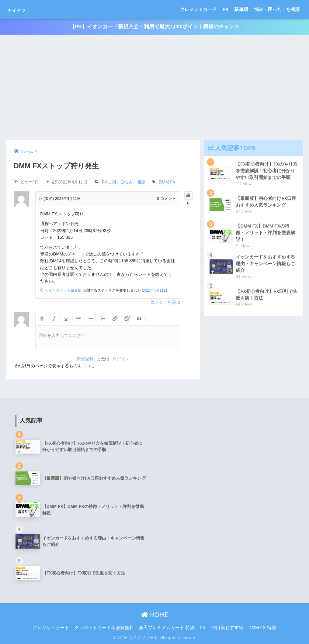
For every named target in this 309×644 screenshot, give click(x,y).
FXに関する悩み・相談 (124, 182)
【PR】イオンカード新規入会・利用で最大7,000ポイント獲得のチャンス (154, 27)
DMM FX (167, 182)
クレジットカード (198, 9)
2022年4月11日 (155, 291)
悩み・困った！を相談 (277, 9)
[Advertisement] (154, 88)
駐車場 (241, 9)
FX (226, 9)
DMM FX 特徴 (262, 628)
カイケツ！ (26, 9)
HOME (155, 615)
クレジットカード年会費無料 (104, 628)
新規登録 (85, 359)
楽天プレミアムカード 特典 (167, 628)
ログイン (121, 359)
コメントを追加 (165, 303)
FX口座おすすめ (227, 628)
